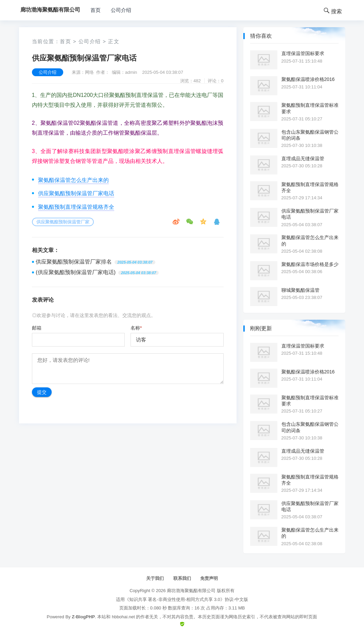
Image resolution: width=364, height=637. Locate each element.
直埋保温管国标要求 (303, 53)
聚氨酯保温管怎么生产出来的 (73, 180)
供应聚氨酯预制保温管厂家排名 (74, 262)
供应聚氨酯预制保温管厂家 (63, 222)
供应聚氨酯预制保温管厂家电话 (76, 193)
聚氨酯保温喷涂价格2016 (308, 79)
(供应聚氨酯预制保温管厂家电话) (76, 272)
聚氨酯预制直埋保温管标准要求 (310, 108)
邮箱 (37, 328)
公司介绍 (121, 10)
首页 (96, 10)
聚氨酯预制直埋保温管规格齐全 (76, 207)
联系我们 (182, 578)
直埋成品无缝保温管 (303, 158)
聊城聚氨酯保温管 (300, 290)
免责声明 (209, 578)
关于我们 (155, 578)
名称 (136, 328)
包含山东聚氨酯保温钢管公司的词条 (310, 135)
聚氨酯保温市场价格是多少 (310, 264)
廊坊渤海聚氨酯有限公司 (191, 591)
